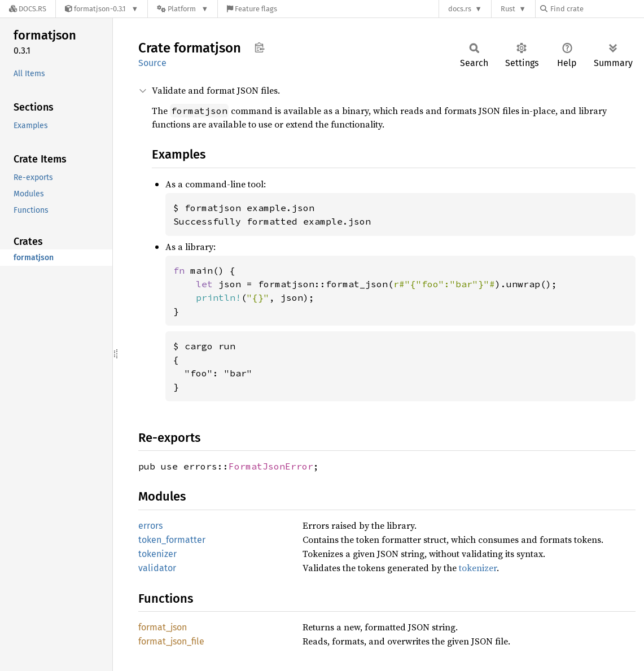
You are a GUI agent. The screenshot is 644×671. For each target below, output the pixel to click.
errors (150, 526)
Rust (508, 9)
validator (157, 568)
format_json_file (171, 641)
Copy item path (259, 47)
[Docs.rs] (28, 9)
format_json (163, 627)
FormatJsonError (271, 466)
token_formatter (172, 540)
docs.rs (460, 9)
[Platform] (183, 9)
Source (152, 63)
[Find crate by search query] (597, 9)
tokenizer (157, 554)
